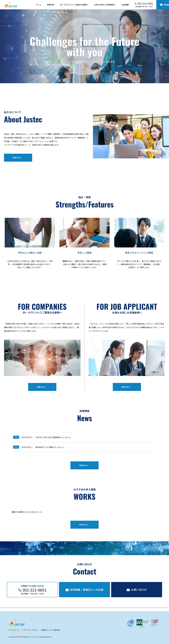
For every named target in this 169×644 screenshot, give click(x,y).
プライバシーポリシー (31, 630)
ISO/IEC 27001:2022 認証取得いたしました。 (54, 437)
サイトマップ (15, 630)
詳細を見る (17, 158)
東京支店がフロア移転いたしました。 (50, 447)
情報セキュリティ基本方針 (51, 630)
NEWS (16, 437)
